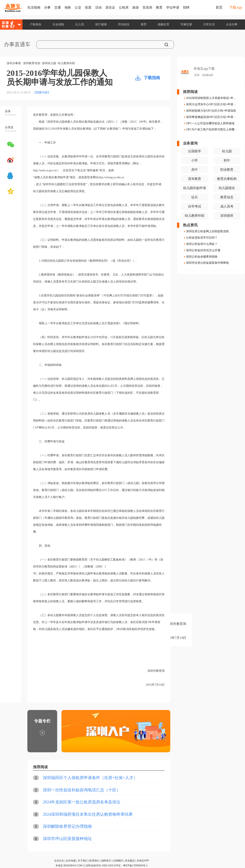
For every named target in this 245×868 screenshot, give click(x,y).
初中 (227, 160)
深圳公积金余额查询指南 (202, 256)
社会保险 (58, 24)
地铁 (68, 7)
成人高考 (227, 206)
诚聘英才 (106, 861)
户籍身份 (36, 24)
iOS (197, 75)
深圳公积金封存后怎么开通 (203, 250)
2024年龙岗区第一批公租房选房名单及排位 (82, 802)
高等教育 (195, 179)
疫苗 (88, 7)
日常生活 (209, 24)
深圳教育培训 (32, 63)
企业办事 (232, 24)
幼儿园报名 (227, 188)
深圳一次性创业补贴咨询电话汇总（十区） (82, 790)
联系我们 (94, 861)
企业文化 (59, 861)
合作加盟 (71, 861)
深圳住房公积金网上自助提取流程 (207, 231)
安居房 (147, 7)
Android (207, 75)
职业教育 (227, 170)
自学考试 (195, 206)
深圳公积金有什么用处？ (202, 244)
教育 (159, 7)
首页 (219, 7)
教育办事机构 (227, 179)
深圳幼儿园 (49, 63)
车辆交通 (186, 24)
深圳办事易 (14, 63)
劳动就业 (124, 24)
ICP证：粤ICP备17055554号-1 (131, 866)
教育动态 (227, 197)
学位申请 (173, 7)
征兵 (195, 197)
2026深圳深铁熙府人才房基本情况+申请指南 (214, 98)
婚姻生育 (164, 24)
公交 (78, 7)
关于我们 (83, 861)
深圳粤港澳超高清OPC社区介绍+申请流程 (212, 117)
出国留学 (195, 151)
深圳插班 (227, 216)
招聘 (186, 7)
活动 (98, 7)
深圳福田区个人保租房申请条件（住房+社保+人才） (90, 778)
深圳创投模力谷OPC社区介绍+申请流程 (211, 111)
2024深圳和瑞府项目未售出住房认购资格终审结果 (88, 814)
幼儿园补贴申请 (195, 188)
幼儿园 (227, 151)
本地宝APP (143, 861)
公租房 (124, 7)
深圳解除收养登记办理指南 (67, 826)
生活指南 (34, 7)
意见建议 (130, 861)
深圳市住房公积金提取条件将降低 (207, 263)
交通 (58, 7)
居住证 (110, 7)
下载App (236, 7)
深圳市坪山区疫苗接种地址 (67, 839)
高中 (195, 170)
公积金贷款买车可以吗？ (202, 238)
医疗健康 (101, 24)
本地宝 (59, 866)
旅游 (136, 7)
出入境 (80, 24)
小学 (195, 160)
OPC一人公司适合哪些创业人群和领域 (210, 123)
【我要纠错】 (42, 93)
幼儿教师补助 (66, 63)
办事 (47, 7)
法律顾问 (118, 861)
